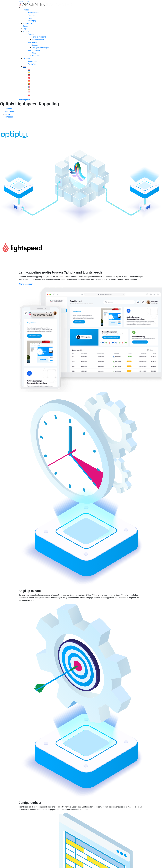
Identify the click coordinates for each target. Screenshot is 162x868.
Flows (30, 18)
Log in (21, 1)
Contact (27, 1)
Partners (31, 34)
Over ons (27, 59)
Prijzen (26, 29)
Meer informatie (34, 50)
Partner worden (38, 40)
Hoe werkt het (33, 13)
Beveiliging (32, 21)
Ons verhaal (32, 61)
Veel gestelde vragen (40, 48)
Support (26, 31)
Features (31, 15)
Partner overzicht (39, 37)
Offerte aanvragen (26, 284)
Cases (26, 26)
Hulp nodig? (32, 42)
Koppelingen (28, 23)
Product (26, 10)
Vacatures (32, 64)
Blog (34, 53)
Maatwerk (36, 56)
